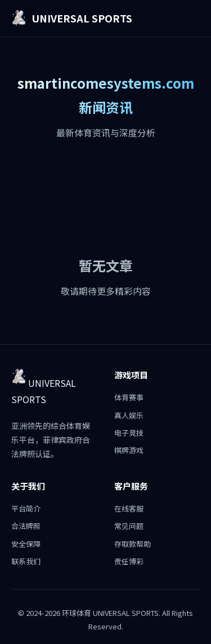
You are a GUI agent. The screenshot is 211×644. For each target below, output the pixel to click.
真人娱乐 (129, 415)
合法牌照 (26, 526)
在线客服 (129, 508)
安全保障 (26, 544)
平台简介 (26, 508)
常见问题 (129, 526)
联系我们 (26, 561)
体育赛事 (129, 397)
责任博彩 (129, 561)
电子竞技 (129, 433)
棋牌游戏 (129, 450)
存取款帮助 (133, 544)
